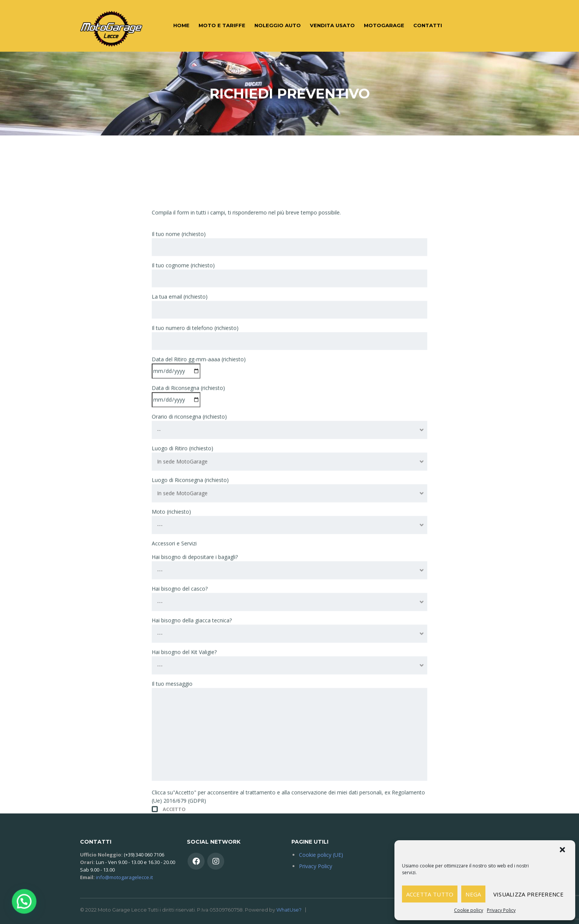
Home (181, 25)
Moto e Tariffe (222, 25)
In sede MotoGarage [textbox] (182, 593)
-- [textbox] (159, 561)
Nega (473, 894)
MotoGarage (384, 25)
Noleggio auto (278, 25)
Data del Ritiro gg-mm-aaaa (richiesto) (199, 496)
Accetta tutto (430, 894)
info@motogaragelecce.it (124, 877)
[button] (563, 850)
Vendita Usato (332, 25)
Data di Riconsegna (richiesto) (188, 525)
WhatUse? (289, 910)
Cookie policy (469, 910)
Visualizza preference (528, 894)
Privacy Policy (501, 910)
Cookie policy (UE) (321, 855)
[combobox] (289, 561)
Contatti (428, 25)
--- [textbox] (160, 656)
